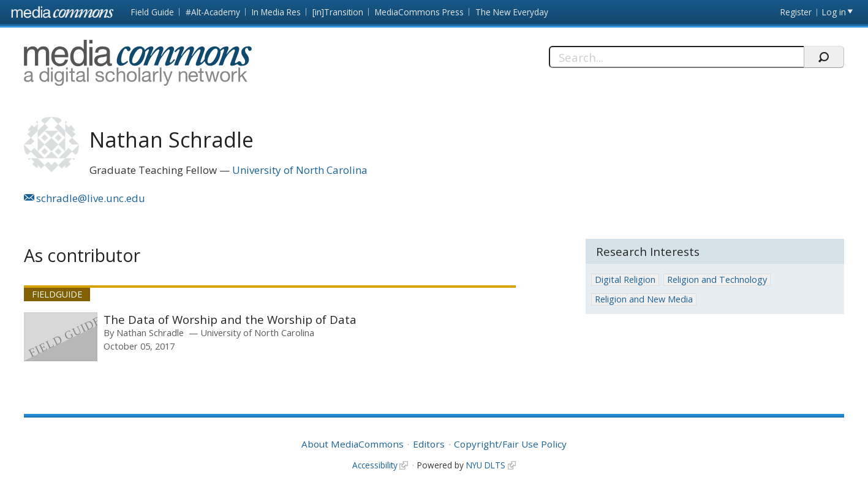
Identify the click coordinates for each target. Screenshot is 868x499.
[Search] (676, 57)
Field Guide (153, 12)
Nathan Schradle (150, 332)
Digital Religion (625, 280)
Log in (834, 12)
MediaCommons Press (419, 12)
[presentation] (61, 337)
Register (796, 12)
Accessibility (375, 465)
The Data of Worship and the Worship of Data (230, 319)
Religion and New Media (644, 299)
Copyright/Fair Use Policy (510, 444)
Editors (429, 444)
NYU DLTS (486, 465)
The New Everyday (512, 12)
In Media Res (276, 12)
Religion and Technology (717, 280)
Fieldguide (57, 294)
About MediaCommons (353, 444)
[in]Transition (338, 12)
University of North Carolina (300, 170)
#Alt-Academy (213, 12)
